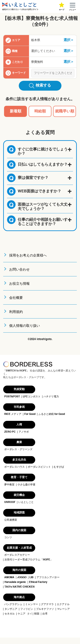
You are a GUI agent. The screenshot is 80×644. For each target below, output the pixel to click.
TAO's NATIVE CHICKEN (20, 587)
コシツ (8, 538)
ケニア (22, 614)
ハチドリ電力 (51, 397)
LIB (31, 578)
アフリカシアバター (48, 578)
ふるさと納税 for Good (52, 414)
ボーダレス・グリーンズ (18, 449)
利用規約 (16, 312)
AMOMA (9, 578)
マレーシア (63, 609)
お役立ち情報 (19, 284)
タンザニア (11, 609)
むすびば (59, 467)
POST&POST (12, 397)
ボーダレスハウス (15, 467)
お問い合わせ (19, 270)
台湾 (45, 614)
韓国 (37, 614)
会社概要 (16, 298)
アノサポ (24, 432)
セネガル (10, 614)
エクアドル (63, 604)
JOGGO (22, 578)
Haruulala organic (15, 582)
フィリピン (27, 609)
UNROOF (10, 502)
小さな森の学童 (26, 485)
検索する (40, 86)
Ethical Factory (38, 582)
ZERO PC (10, 432)
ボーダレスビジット (39, 467)
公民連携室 (11, 520)
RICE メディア (13, 414)
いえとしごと (26, 502)
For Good (30, 414)
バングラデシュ (13, 604)
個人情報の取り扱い (25, 326)
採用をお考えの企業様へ (28, 256)
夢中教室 (9, 485)
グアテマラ (47, 604)
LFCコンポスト (32, 397)
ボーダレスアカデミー (17, 555)
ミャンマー (32, 604)
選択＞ (69, 40)
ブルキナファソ (45, 609)
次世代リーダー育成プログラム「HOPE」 (29, 560)
